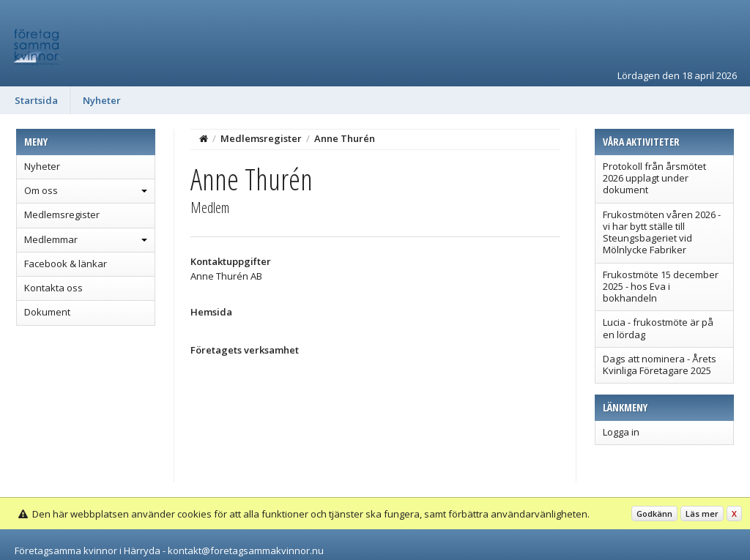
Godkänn (654, 514)
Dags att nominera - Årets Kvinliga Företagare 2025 (660, 365)
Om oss (41, 190)
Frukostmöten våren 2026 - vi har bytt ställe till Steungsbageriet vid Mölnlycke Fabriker (662, 232)
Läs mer (702, 514)
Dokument (47, 312)
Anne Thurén (345, 138)
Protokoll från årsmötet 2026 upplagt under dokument (654, 178)
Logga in (621, 432)
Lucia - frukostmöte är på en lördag (658, 328)
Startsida (36, 100)
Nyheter (102, 100)
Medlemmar (51, 239)
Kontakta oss (53, 288)
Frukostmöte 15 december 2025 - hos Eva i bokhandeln (661, 287)
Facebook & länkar (66, 264)
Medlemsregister (62, 214)
